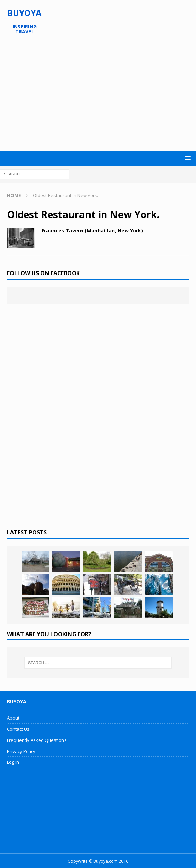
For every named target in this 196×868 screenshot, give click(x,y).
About (13, 718)
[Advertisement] (101, 93)
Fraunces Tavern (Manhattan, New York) (92, 231)
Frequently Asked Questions (37, 740)
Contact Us (18, 729)
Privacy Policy (21, 751)
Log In (13, 762)
